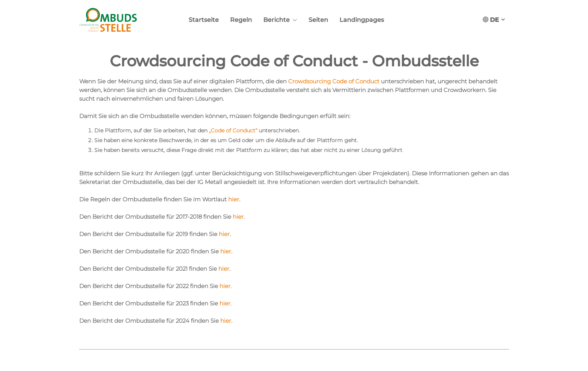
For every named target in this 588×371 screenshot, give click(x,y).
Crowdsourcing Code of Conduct (335, 81)
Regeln (241, 20)
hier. (226, 286)
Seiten (318, 20)
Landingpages (362, 20)
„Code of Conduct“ (233, 130)
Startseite (204, 20)
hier (234, 199)
